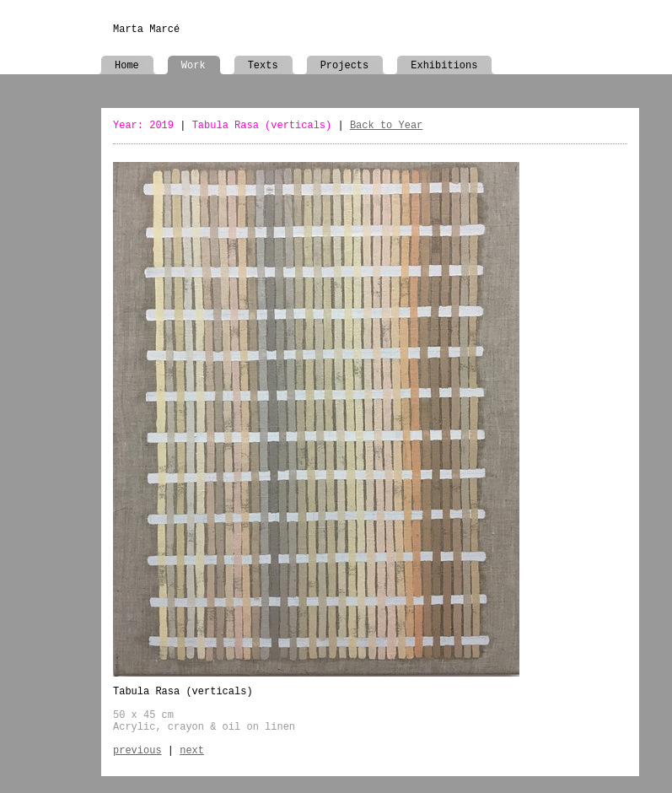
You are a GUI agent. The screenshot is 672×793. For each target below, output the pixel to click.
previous (137, 751)
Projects (345, 66)
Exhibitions (444, 66)
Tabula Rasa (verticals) (262, 126)
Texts (263, 66)
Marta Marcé (146, 30)
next (192, 751)
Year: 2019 (143, 126)
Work (194, 66)
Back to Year (386, 126)
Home (127, 66)
